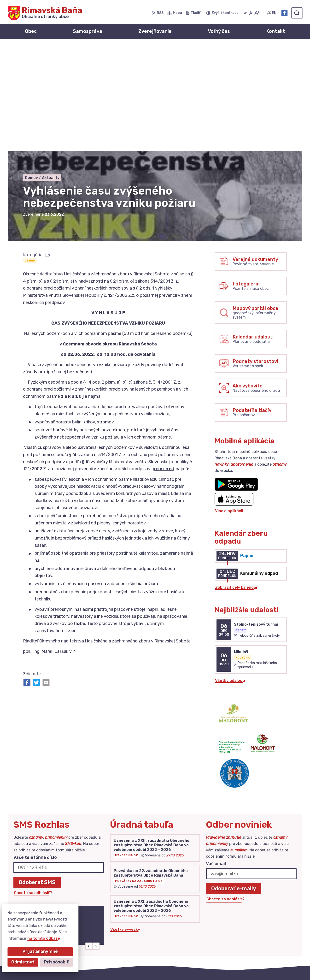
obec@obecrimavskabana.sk (275, 935)
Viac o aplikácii (229, 405)
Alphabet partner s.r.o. (141, 967)
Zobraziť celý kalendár (236, 482)
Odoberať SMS (37, 776)
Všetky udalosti (230, 575)
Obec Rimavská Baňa (218, 967)
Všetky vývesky (125, 824)
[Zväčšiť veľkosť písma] (257, 13)
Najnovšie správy (44, 842)
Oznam (30, 155)
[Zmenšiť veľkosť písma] (246, 13)
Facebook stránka (265, 941)
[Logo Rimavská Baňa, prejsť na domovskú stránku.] (45, 13)
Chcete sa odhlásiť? (33, 787)
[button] (89, 840)
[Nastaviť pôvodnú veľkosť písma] (251, 13)
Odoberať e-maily (234, 783)
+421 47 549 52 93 (266, 930)
